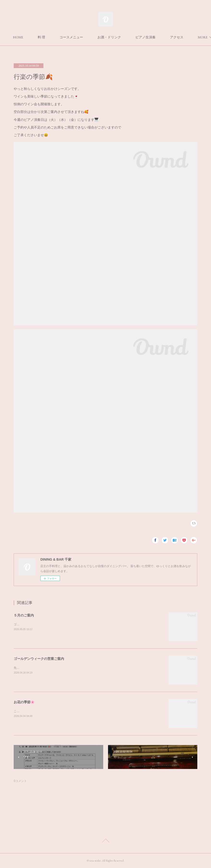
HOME (42, 37)
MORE (165, 37)
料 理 (66, 37)
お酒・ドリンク (133, 37)
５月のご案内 (24, 615)
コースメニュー (96, 37)
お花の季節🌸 (24, 702)
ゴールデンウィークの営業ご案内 (39, 659)
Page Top (105, 841)
